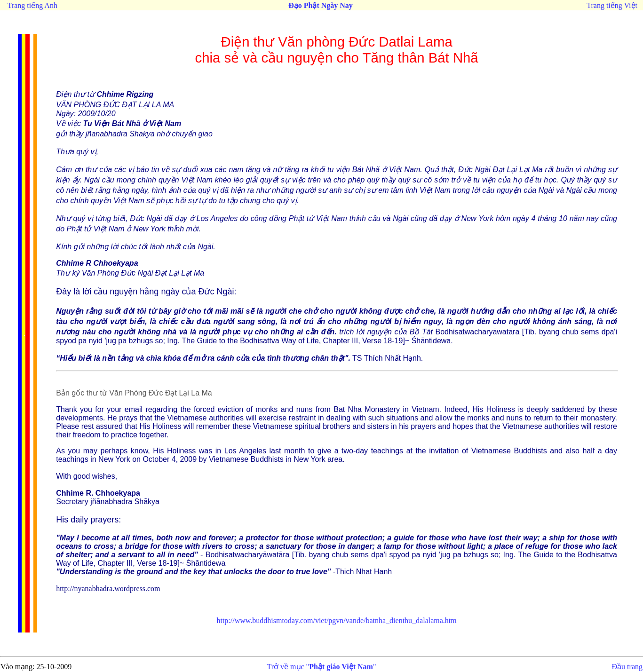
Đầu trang (627, 667)
